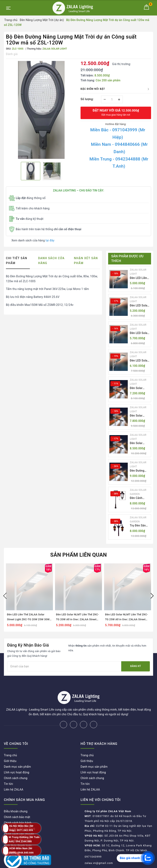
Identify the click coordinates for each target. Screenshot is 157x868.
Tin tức (8, 770)
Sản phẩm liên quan (79, 555)
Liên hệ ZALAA (14, 776)
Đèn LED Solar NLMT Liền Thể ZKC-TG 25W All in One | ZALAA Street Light (140, 333)
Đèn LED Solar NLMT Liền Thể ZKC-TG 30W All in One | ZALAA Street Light (140, 361)
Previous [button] (5, 596)
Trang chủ (10, 742)
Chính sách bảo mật (17, 804)
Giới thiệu (10, 747)
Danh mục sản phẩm (17, 753)
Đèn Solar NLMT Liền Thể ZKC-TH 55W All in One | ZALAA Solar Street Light (140, 388)
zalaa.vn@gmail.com (99, 850)
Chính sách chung (16, 765)
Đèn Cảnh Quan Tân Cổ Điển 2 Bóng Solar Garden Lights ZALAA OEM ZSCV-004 (139, 498)
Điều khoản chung (16, 798)
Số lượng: (87, 99)
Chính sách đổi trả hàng (20, 815)
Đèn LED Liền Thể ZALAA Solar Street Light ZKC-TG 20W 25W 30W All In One (139, 278)
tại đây (50, 240)
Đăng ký (136, 666)
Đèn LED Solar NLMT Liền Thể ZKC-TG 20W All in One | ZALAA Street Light (140, 306)
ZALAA (109, 864)
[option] (41, 110)
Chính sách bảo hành (18, 809)
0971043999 (93, 843)
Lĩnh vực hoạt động (17, 759)
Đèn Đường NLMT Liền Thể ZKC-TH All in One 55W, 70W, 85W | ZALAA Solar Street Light (140, 471)
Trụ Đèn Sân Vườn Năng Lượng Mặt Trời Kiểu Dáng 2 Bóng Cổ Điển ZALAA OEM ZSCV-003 (140, 526)
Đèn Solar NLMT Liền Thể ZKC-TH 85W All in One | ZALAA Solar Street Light (140, 443)
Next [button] (152, 596)
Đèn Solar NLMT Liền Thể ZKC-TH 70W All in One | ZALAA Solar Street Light (140, 416)
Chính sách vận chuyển (19, 821)
